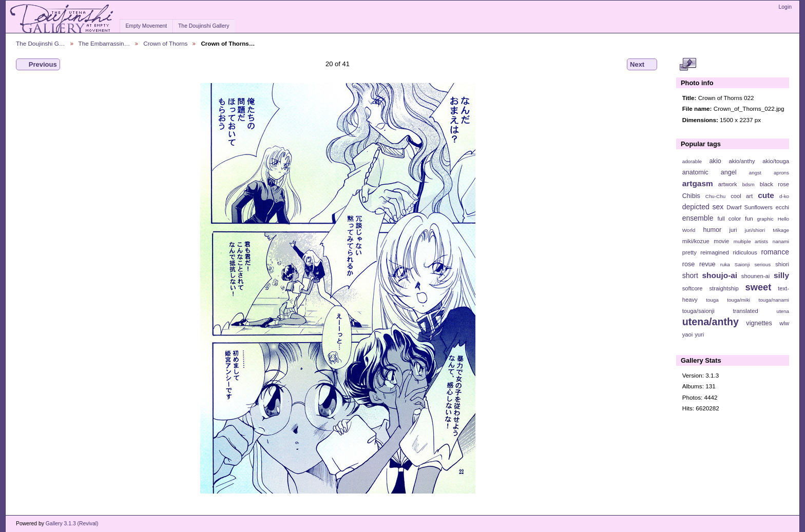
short (690, 275)
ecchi (782, 207)
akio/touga (776, 161)
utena (783, 311)
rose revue (699, 264)
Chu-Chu (715, 196)
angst (755, 173)
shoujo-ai (720, 275)
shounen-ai (756, 276)
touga (712, 300)
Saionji (742, 264)
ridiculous (745, 252)
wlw (784, 323)
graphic (765, 219)
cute (766, 195)
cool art (742, 196)
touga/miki (739, 300)
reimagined (715, 252)
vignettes (759, 323)
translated (745, 311)
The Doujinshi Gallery (204, 26)
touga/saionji (698, 311)
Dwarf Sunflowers (750, 207)
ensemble (698, 218)
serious (762, 264)
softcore (693, 288)
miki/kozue (696, 241)
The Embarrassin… (104, 43)
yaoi (688, 334)
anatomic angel (710, 172)
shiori (782, 264)
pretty (689, 252)
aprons (781, 173)
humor (712, 230)
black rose (774, 184)
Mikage (781, 230)
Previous (38, 65)
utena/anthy (711, 322)
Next (642, 65)
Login (785, 7)
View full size (688, 65)
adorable (692, 161)
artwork (728, 184)
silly (781, 275)
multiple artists (751, 241)
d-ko (784, 196)
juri (733, 230)
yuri (699, 334)
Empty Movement (146, 26)
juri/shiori (755, 230)
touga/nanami (774, 300)
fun (749, 219)
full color (729, 219)
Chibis (691, 196)
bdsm (749, 184)
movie (721, 241)
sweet (759, 287)
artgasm (698, 183)
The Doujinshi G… (41, 43)
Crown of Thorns (165, 43)
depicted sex (703, 207)
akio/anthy (742, 161)
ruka (725, 264)
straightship (724, 288)
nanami (781, 241)
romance (775, 252)
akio (715, 161)
